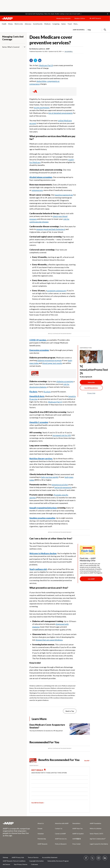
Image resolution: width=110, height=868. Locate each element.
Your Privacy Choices (21, 864)
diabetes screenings (65, 381)
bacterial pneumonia (63, 487)
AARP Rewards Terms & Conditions (14, 861)
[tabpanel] (90, 30)
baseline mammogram (64, 195)
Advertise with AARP (62, 823)
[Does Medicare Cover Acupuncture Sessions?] (60, 729)
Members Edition (80, 18)
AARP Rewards (42, 844)
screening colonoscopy (57, 291)
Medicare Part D (55, 402)
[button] (108, 14)
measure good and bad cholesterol (51, 229)
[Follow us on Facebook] (86, 858)
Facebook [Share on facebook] (32, 61)
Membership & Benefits (63, 18)
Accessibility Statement (50, 857)
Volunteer (41, 834)
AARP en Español (79, 30)
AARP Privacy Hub (18, 857)
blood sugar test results (52, 363)
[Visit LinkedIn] (105, 858)
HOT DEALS (37, 770)
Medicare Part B (46, 65)
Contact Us (59, 828)
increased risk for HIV (62, 435)
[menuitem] (4, 25)
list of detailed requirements (61, 113)
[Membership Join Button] (91, 579)
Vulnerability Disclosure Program (58, 861)
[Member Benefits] (35, 375)
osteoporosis (37, 190)
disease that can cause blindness (49, 640)
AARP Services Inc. (61, 839)
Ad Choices (6, 864)
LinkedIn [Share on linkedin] (40, 61)
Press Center (77, 844)
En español (69, 52)
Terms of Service (33, 857)
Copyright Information (36, 861)
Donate (40, 828)
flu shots (47, 392)
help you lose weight (50, 477)
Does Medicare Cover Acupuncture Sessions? (47, 726)
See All (87, 761)
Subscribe (91, 382)
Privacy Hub (91, 393)
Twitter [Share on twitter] (36, 61)
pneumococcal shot (60, 485)
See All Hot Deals (37, 803)
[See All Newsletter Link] (91, 388)
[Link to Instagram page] (99, 858)
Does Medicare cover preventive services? (51, 40)
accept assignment (42, 107)
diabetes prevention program (49, 360)
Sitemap (5, 857)
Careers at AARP (60, 834)
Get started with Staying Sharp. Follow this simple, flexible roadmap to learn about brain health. (53, 14)
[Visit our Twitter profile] (92, 858)
